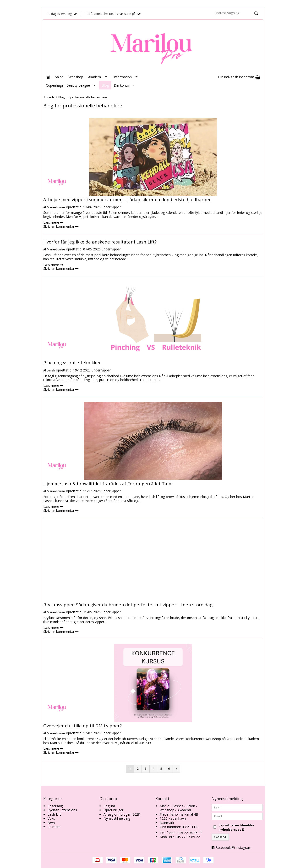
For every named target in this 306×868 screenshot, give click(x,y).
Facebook (223, 848)
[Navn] (237, 807)
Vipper (116, 207)
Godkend (220, 837)
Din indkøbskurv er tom (239, 77)
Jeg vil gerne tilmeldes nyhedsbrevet (241, 827)
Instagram (243, 848)
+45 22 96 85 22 (190, 833)
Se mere (54, 827)
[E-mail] (237, 816)
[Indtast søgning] (236, 13)
